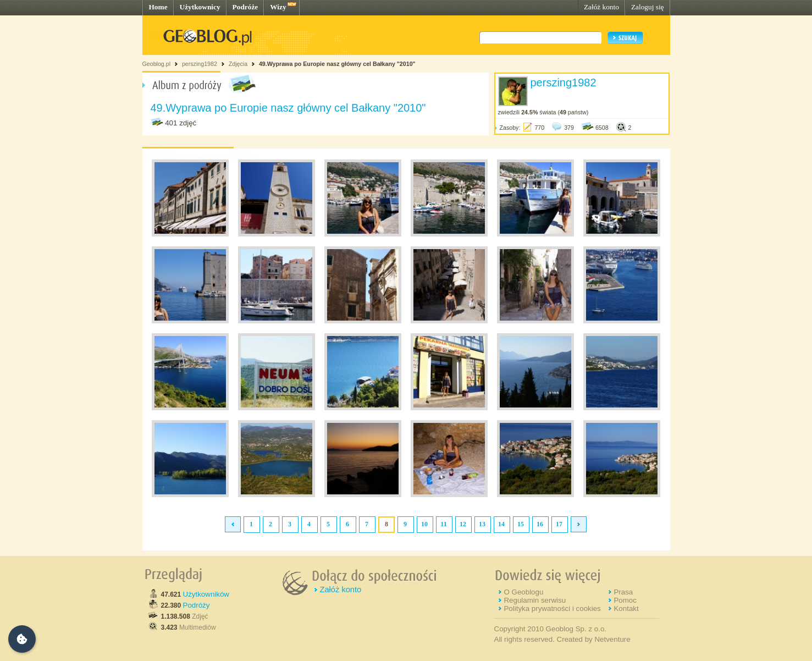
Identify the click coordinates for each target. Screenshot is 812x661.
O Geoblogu (523, 592)
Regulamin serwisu (535, 600)
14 (501, 524)
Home (158, 7)
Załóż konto (601, 7)
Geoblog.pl (157, 64)
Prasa (623, 592)
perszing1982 (200, 64)
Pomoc (625, 600)
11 (443, 524)
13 (482, 524)
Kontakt (626, 608)
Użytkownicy (200, 7)
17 (559, 524)
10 (424, 524)
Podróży (197, 605)
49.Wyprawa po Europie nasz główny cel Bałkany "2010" (337, 64)
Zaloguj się (648, 7)
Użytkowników (206, 594)
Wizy (278, 7)
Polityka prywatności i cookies (552, 608)
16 (540, 524)
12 (463, 524)
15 (521, 524)
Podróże (245, 7)
